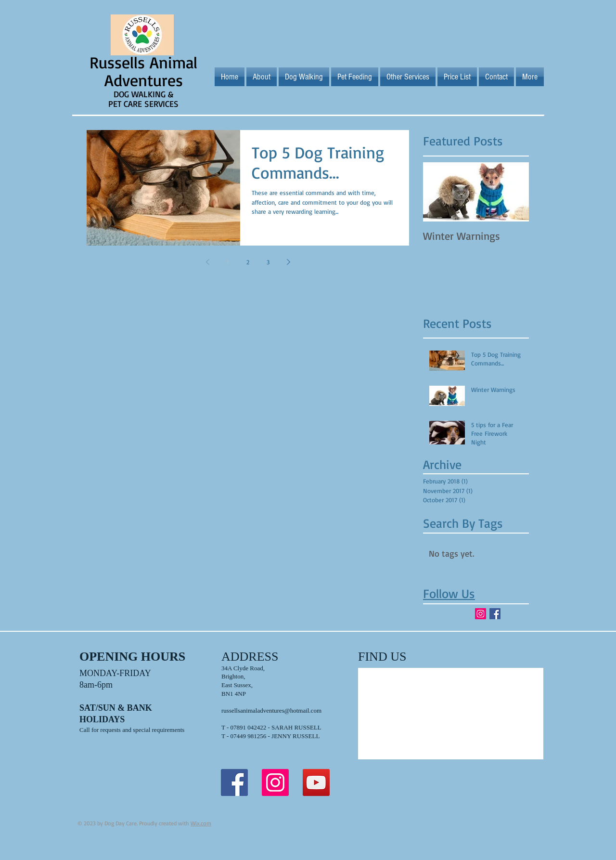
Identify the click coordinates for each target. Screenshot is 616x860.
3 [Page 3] (268, 262)
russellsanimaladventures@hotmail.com (271, 710)
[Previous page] (207, 262)
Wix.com (201, 823)
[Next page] (288, 262)
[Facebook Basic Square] (495, 614)
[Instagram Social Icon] (481, 614)
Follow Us (449, 593)
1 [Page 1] (228, 262)
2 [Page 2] (248, 262)
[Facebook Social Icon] (234, 782)
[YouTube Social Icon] (316, 782)
